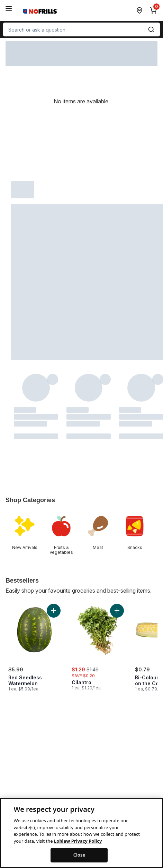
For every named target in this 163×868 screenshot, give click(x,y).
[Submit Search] (151, 29)
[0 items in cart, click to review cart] (155, 10)
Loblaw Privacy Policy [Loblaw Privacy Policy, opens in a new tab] (78, 846)
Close (79, 860)
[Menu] (9, 9)
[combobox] (81, 29)
